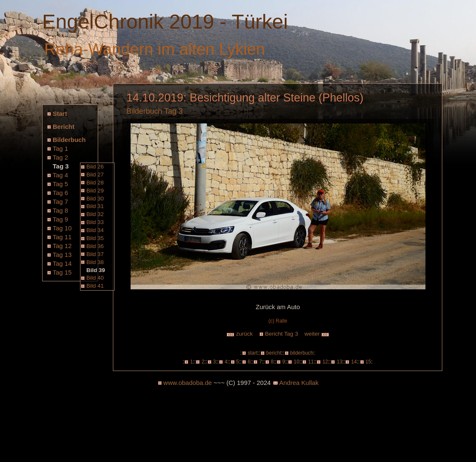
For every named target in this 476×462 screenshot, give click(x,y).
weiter (317, 334)
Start (60, 113)
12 (325, 362)
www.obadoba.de (188, 383)
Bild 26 (95, 167)
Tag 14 (62, 263)
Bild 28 (95, 183)
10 (296, 362)
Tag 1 (60, 148)
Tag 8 (60, 210)
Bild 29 (95, 191)
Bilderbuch (69, 140)
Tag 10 (62, 228)
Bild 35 (95, 238)
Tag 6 (60, 193)
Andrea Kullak (299, 383)
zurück (240, 334)
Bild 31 (95, 206)
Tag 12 (62, 246)
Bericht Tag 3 (282, 334)
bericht (274, 353)
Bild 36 (95, 246)
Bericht (64, 127)
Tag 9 (60, 219)
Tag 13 (62, 255)
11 (311, 362)
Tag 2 (60, 157)
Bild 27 (95, 175)
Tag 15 (62, 272)
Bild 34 (95, 230)
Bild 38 (95, 262)
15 (368, 362)
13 (339, 362)
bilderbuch (302, 353)
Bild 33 (95, 222)
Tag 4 (60, 175)
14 (354, 362)
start (253, 353)
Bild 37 (95, 254)
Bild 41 (95, 286)
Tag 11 (62, 237)
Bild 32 (95, 214)
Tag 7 (60, 202)
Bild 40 (95, 278)
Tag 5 (60, 184)
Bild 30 (95, 199)
